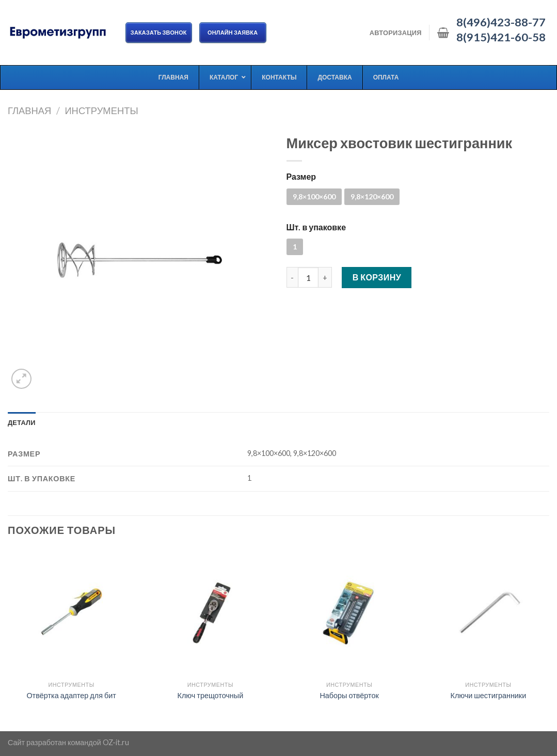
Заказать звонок (159, 32)
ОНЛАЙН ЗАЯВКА (233, 32)
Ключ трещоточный (211, 695)
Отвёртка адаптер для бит (71, 695)
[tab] (22, 422)
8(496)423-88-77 (501, 22)
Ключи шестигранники (489, 695)
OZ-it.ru (116, 742)
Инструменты (101, 111)
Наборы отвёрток (349, 695)
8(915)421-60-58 (501, 37)
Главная (29, 111)
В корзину (377, 277)
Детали (22, 422)
